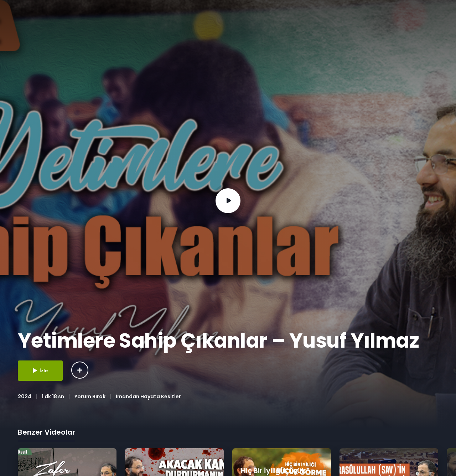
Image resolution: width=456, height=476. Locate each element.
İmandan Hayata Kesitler (148, 396)
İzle (40, 371)
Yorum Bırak (90, 396)
